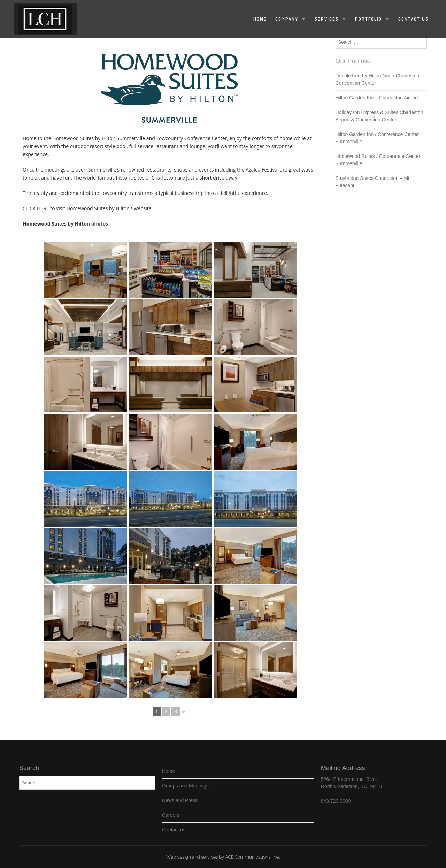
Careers (171, 815)
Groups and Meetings (185, 786)
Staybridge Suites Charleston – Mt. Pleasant (373, 182)
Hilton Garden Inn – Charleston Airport (377, 98)
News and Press (180, 800)
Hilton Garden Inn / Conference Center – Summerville (379, 138)
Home (260, 19)
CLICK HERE (36, 208)
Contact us (413, 19)
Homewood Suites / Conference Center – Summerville (380, 160)
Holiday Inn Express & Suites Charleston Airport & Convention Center (379, 116)
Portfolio (368, 19)
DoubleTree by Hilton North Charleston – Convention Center (379, 79)
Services (327, 19)
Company (287, 19)
